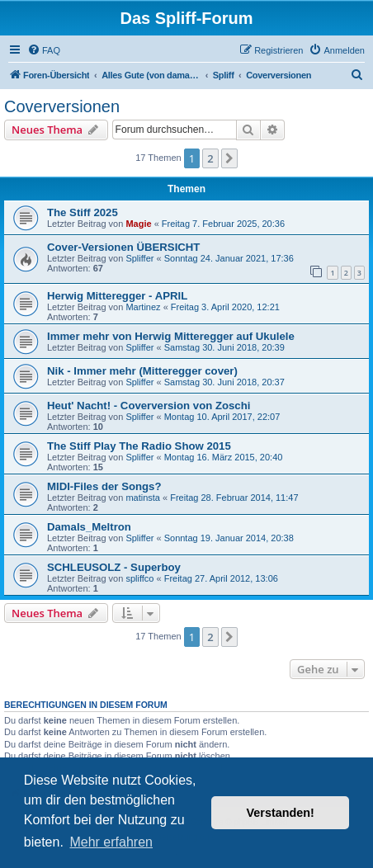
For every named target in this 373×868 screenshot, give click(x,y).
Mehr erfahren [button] (111, 842)
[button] (229, 158)
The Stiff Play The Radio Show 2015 (139, 446)
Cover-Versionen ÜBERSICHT (123, 247)
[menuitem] (44, 50)
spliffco (139, 578)
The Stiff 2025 (83, 212)
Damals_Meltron (89, 527)
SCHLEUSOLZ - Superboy (114, 567)
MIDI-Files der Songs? (104, 486)
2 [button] (210, 158)
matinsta (143, 498)
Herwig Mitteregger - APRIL (117, 296)
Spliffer (139, 258)
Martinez (143, 307)
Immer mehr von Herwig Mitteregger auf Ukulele (171, 336)
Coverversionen (62, 106)
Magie (138, 224)
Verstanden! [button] (281, 813)
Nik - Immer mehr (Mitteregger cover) (142, 371)
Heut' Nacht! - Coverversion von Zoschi (149, 406)
